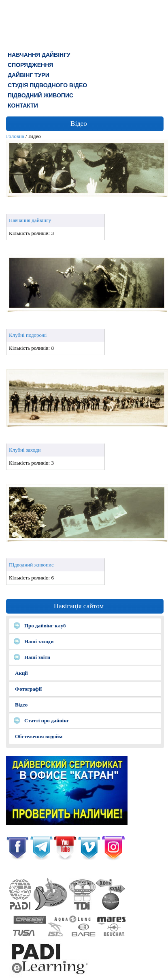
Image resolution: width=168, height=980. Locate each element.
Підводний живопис (40, 95)
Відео (21, 705)
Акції (21, 673)
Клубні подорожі (28, 335)
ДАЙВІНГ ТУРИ (29, 75)
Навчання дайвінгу (39, 55)
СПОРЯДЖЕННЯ (30, 65)
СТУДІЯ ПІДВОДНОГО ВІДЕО (47, 85)
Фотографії (28, 689)
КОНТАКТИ (23, 106)
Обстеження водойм (39, 736)
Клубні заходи (25, 450)
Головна (15, 136)
